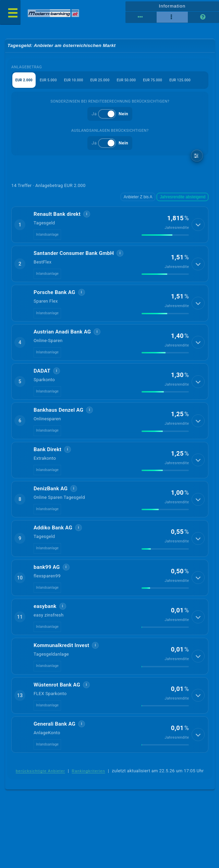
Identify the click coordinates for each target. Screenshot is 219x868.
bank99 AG (47, 570)
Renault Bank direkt (57, 217)
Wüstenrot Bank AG (57, 688)
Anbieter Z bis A (142, 200)
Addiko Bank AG (53, 531)
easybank (45, 609)
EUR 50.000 (135, 82)
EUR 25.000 (107, 82)
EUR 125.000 (193, 82)
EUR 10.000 (78, 82)
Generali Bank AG (54, 727)
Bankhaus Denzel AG (58, 413)
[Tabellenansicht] (141, 17)
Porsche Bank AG (54, 295)
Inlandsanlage (47, 238)
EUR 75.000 (163, 82)
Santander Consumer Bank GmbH (74, 256)
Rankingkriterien (88, 774)
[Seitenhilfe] (203, 17)
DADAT (42, 374)
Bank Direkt (47, 452)
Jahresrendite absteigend (184, 200)
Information (172, 5)
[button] (110, 228)
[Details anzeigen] (199, 228)
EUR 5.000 (51, 82)
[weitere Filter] (197, 158)
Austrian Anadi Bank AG (62, 335)
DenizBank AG (51, 492)
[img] (165, 238)
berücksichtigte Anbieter (40, 774)
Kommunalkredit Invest (61, 648)
